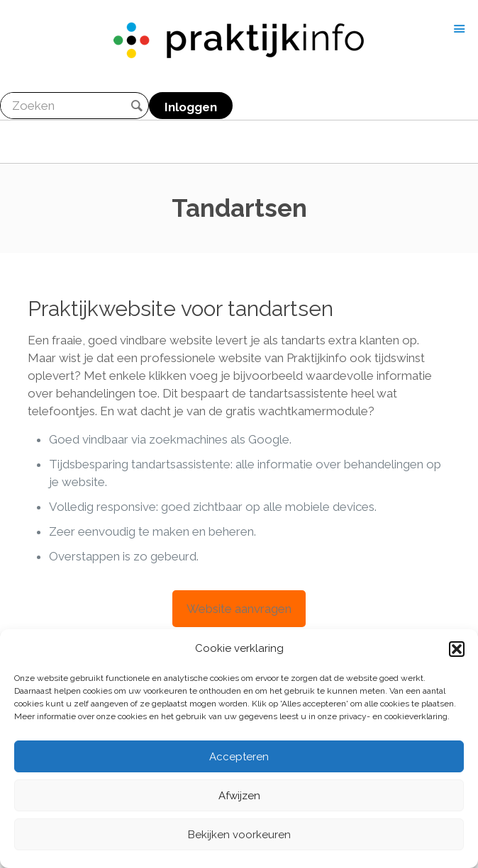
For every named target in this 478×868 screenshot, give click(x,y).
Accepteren (239, 757)
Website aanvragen (239, 609)
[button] (457, 649)
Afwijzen (239, 796)
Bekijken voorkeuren (239, 835)
